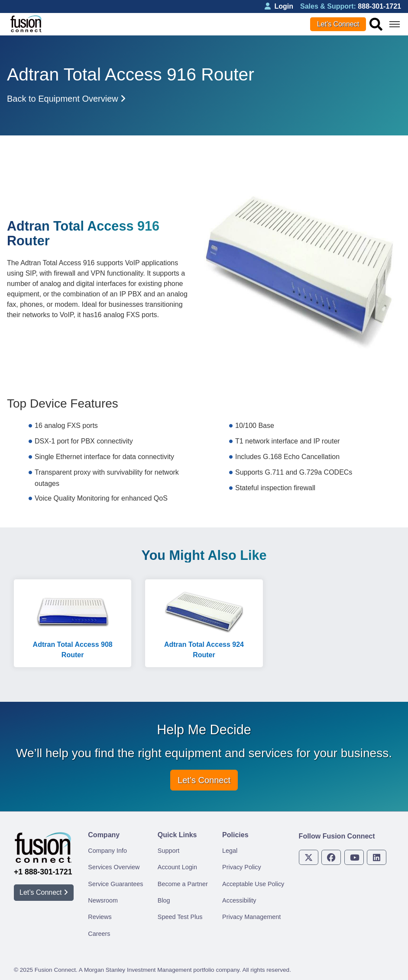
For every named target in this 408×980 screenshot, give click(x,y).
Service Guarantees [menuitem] (115, 884)
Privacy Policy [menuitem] (242, 867)
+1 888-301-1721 (43, 872)
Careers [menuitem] (99, 934)
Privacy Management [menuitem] (251, 917)
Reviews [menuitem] (100, 917)
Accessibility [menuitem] (239, 900)
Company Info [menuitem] (107, 851)
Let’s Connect (338, 24)
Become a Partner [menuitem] (183, 884)
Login (279, 6)
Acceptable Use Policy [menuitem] (253, 884)
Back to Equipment (66, 99)
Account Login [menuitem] (177, 867)
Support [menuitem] (168, 851)
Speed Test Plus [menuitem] (180, 917)
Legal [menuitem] (230, 851)
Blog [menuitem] (164, 900)
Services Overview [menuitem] (114, 867)
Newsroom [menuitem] (103, 900)
